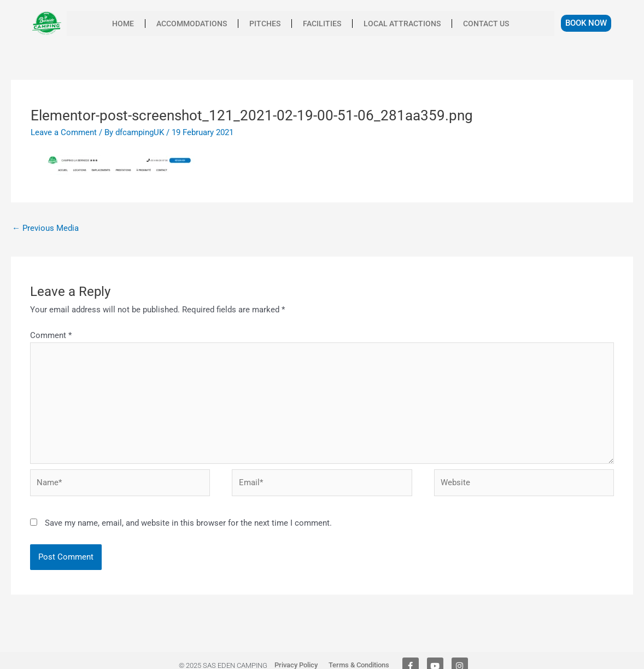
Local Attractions (402, 24)
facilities (322, 24)
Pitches (265, 24)
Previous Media (45, 228)
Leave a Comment (64, 132)
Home (123, 24)
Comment (51, 335)
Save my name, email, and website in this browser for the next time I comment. (188, 523)
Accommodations (192, 24)
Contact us (486, 24)
